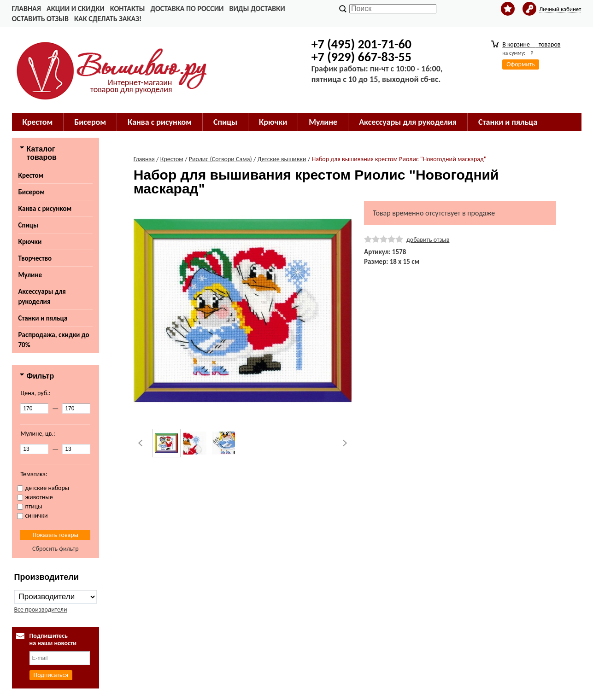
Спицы (225, 122)
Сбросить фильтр (56, 549)
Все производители (41, 610)
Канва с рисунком (160, 122)
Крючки (273, 122)
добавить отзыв (428, 240)
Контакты (128, 9)
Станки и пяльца (508, 122)
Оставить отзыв (40, 19)
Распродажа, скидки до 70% (54, 340)
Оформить (521, 64)
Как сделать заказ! (108, 19)
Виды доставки (257, 9)
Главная (26, 9)
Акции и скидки (76, 9)
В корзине (531, 44)
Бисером (90, 122)
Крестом (38, 122)
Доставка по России (187, 9)
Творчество (35, 258)
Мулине (323, 122)
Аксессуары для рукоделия (408, 122)
